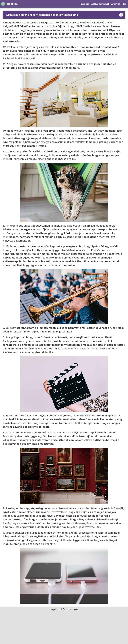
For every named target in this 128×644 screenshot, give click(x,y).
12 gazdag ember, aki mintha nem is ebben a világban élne (42, 15)
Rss (124, 4)
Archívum (116, 4)
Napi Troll (13, 4)
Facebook (85, 4)
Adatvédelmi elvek (101, 4)
